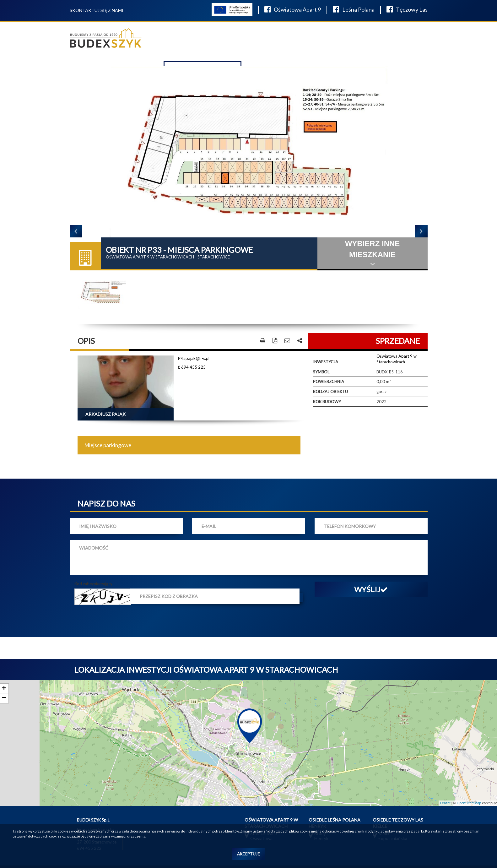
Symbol (321, 362)
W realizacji (308, 42)
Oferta (173, 42)
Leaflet (445, 793)
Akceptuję (248, 854)
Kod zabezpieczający (93, 574)
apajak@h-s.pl (194, 348)
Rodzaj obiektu (330, 382)
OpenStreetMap (469, 793)
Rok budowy (327, 392)
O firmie (278, 42)
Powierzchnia (329, 372)
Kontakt (375, 42)
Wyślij (371, 579)
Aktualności (343, 42)
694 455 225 (192, 357)
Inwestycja (326, 352)
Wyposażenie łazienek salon (225, 41)
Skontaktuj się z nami (97, 10)
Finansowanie (408, 42)
